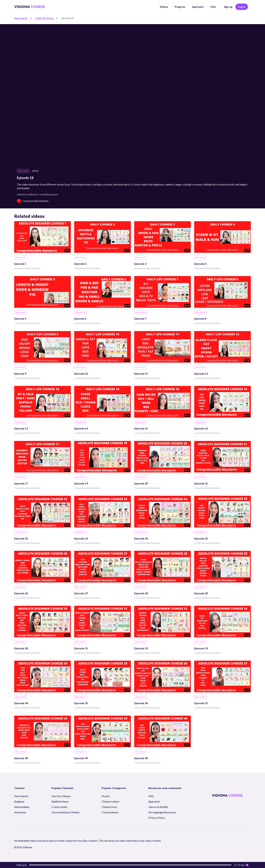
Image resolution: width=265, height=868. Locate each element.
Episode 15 (141, 428)
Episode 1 (20, 264)
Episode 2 (80, 264)
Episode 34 (21, 703)
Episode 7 (140, 318)
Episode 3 (140, 264)
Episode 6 (80, 318)
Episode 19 (81, 483)
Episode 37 (201, 703)
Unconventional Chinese (65, 812)
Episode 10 (81, 374)
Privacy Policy (157, 818)
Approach (198, 7)
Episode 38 (21, 758)
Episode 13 (21, 428)
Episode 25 (201, 538)
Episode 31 (81, 648)
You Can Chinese (61, 796)
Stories (106, 796)
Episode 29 (201, 593)
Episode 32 (141, 648)
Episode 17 (21, 483)
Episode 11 (141, 374)
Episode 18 (68, 18)
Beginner (19, 801)
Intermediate (22, 807)
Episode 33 (201, 648)
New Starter (21, 796)
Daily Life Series (45, 18)
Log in (242, 7)
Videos (164, 7)
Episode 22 (21, 538)
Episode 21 (201, 483)
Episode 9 (20, 374)
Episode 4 (200, 264)
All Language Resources (162, 812)
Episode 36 (141, 703)
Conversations (110, 812)
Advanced (20, 812)
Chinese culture (110, 801)
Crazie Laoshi (59, 807)
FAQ (213, 7)
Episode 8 (200, 318)
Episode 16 (201, 428)
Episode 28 (141, 593)
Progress (180, 7)
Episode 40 (141, 758)
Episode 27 (81, 593)
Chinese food (109, 807)
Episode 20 (141, 483)
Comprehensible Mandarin (27, 268)
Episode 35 (81, 703)
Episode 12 (201, 374)
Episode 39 (81, 758)
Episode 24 (141, 538)
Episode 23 (81, 538)
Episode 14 (81, 428)
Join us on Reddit (158, 807)
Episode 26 (21, 593)
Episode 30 (21, 648)
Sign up (228, 7)
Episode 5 (20, 318)
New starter (21, 18)
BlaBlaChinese (60, 801)
